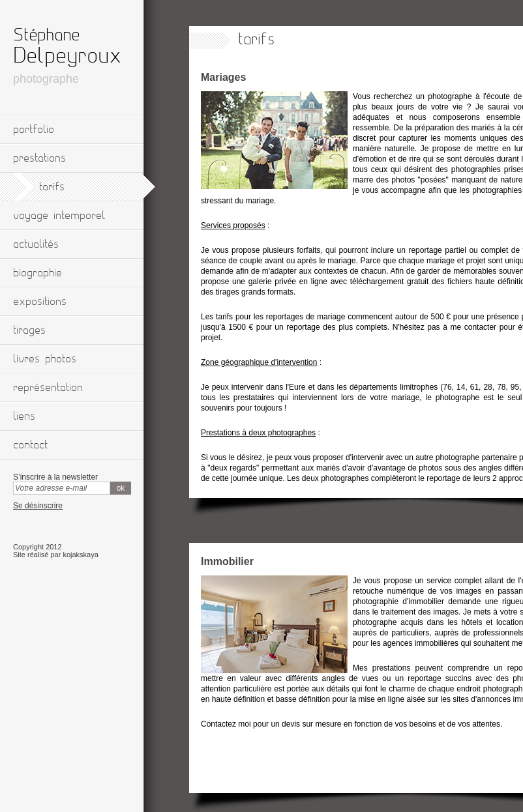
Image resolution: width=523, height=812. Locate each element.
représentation (48, 388)
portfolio (34, 130)
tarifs (52, 187)
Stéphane (46, 35)
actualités (36, 244)
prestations (39, 158)
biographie (37, 273)
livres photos (45, 359)
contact (30, 445)
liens (24, 416)
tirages (29, 330)
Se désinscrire (38, 506)
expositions (40, 302)
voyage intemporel (59, 216)
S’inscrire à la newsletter (55, 477)
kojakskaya (80, 555)
